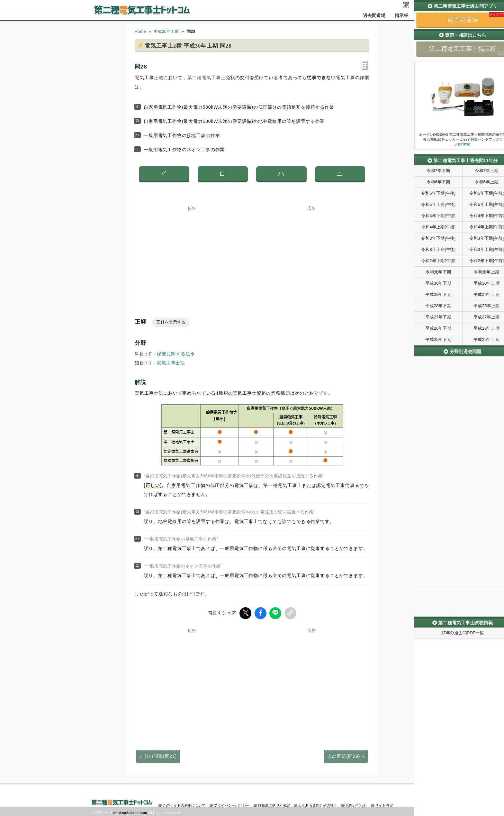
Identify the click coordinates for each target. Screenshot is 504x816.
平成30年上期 (166, 32)
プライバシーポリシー (232, 804)
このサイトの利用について (184, 804)
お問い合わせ (356, 804)
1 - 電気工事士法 (167, 363)
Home (140, 32)
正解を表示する (171, 322)
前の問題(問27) (160, 755)
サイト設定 (384, 804)
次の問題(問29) (344, 755)
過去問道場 (374, 15)
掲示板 (401, 15)
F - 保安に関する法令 (172, 354)
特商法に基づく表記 (274, 804)
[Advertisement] (192, 251)
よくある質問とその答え (318, 804)
